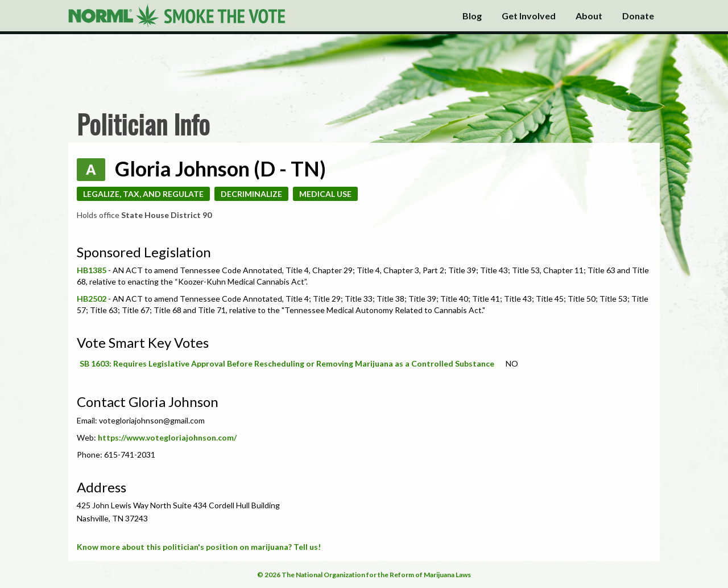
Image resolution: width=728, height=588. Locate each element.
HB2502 (92, 299)
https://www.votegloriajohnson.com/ (167, 437)
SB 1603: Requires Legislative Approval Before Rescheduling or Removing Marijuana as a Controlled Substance (287, 363)
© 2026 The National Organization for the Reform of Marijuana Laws (364, 575)
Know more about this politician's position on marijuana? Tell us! (199, 547)
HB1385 (92, 270)
